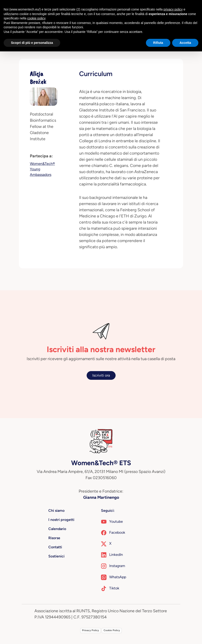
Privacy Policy (91, 630)
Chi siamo (56, 511)
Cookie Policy (112, 630)
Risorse (54, 538)
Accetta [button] (185, 43)
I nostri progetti (61, 520)
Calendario (57, 529)
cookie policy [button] (36, 18)
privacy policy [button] (173, 9)
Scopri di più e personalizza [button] (32, 43)
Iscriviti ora (101, 375)
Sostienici (56, 556)
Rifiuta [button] (158, 43)
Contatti (55, 547)
